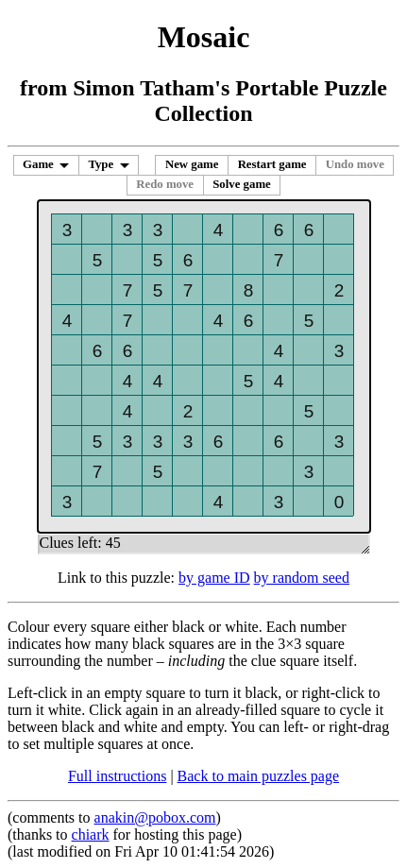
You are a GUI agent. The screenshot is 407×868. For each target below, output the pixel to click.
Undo (355, 164)
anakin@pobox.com (155, 817)
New (192, 164)
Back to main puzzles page (259, 776)
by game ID (214, 578)
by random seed (302, 578)
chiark (91, 834)
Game (38, 164)
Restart (272, 164)
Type (101, 164)
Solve (242, 184)
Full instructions (117, 776)
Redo (165, 184)
